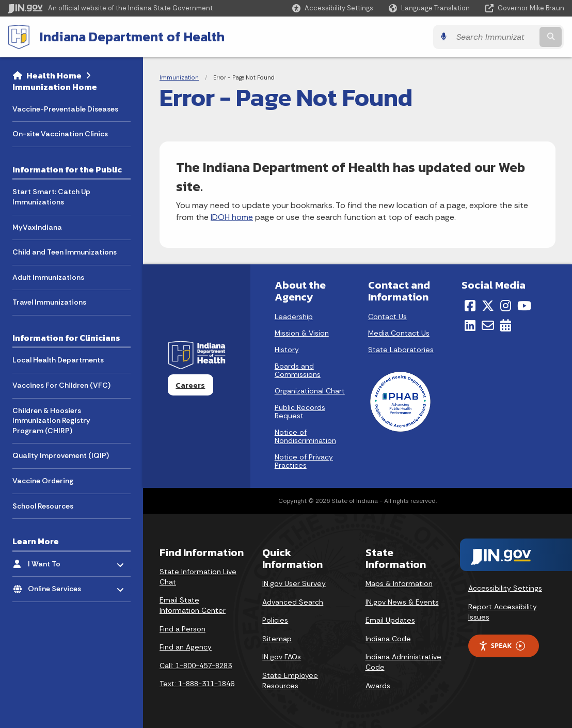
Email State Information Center (193, 605)
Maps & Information (399, 583)
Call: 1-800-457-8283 (196, 666)
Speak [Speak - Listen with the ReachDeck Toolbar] (502, 646)
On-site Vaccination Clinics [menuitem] (60, 134)
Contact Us (387, 316)
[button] (333, 8)
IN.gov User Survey (294, 583)
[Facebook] (470, 306)
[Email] (488, 325)
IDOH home (232, 217)
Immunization (179, 77)
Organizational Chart (310, 391)
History (287, 350)
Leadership (294, 316)
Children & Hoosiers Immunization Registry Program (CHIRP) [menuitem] (51, 421)
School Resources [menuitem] (43, 505)
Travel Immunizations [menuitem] (49, 302)
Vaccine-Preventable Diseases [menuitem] (65, 109)
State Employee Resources (290, 680)
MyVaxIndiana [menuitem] (37, 227)
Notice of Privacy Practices (304, 461)
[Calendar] (506, 325)
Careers (190, 385)
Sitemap (277, 639)
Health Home (54, 75)
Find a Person (182, 629)
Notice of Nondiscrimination (305, 436)
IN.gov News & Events (402, 602)
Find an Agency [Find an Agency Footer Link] (186, 647)
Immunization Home (55, 87)
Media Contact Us (399, 333)
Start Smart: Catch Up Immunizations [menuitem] (51, 197)
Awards (378, 686)
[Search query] (496, 37)
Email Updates (390, 620)
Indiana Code (388, 639)
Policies (275, 620)
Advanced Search (293, 602)
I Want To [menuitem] (58, 561)
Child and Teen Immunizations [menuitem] (65, 252)
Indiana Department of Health (132, 37)
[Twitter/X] (488, 306)
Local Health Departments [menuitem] (58, 360)
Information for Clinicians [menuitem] (66, 338)
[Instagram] (506, 306)
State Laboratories (401, 350)
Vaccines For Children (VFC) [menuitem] (61, 385)
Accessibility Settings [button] (505, 588)
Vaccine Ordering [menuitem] (43, 481)
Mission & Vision (302, 333)
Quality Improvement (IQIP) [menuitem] (61, 455)
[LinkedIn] (470, 325)
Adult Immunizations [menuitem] (48, 277)
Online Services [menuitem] (58, 586)
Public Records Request (300, 412)
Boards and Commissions (298, 370)
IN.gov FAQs (282, 657)
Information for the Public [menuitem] (67, 169)
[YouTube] (524, 306)
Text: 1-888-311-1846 (197, 684)
